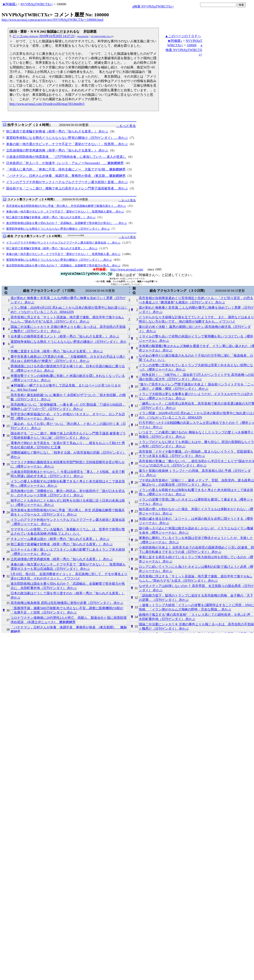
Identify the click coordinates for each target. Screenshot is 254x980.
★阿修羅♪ (10, 4)
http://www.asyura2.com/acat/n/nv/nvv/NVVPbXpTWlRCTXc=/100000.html (52, 20)
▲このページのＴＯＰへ (183, 36)
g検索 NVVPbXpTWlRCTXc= (153, 6)
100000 (192, 45)
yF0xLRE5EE (83, 36)
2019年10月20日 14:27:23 (57, 36)
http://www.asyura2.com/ (127, 269)
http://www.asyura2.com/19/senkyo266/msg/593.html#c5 (47, 104)
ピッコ (26, 36)
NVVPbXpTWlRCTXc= (37, 4)
